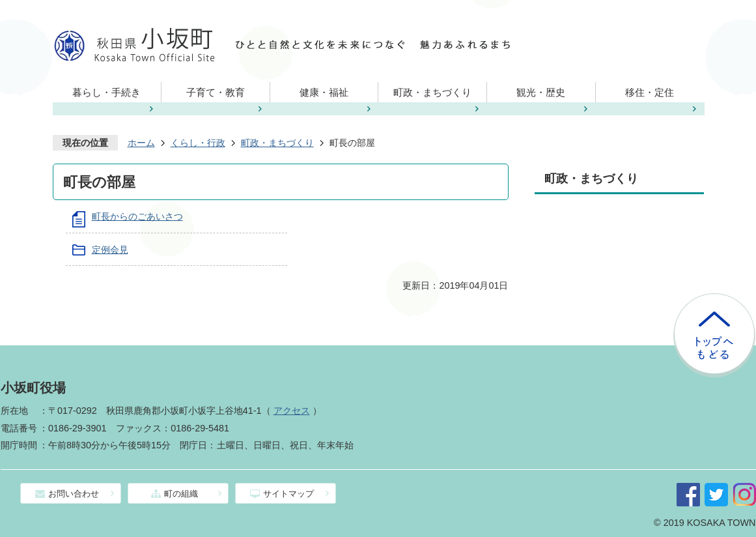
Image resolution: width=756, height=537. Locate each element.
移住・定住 (650, 92)
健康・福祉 (324, 92)
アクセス (292, 411)
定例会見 (110, 250)
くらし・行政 (198, 143)
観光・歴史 (541, 92)
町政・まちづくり (432, 92)
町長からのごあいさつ (137, 216)
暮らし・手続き (106, 92)
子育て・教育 (216, 92)
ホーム (141, 143)
